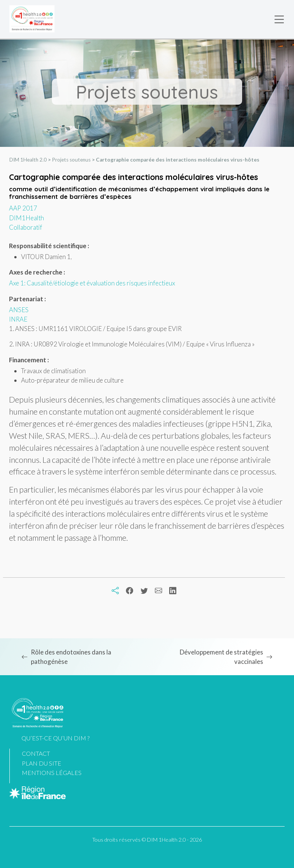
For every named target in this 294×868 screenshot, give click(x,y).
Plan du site (42, 763)
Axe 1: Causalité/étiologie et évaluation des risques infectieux (92, 283)
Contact (36, 753)
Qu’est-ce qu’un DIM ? (55, 738)
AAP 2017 (23, 208)
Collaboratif (26, 227)
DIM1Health (27, 218)
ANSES (19, 310)
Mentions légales (52, 773)
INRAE (18, 319)
